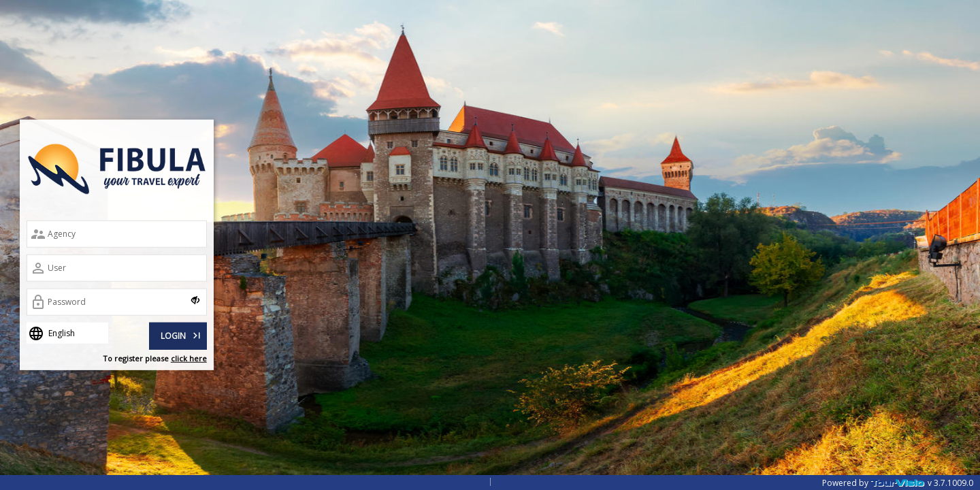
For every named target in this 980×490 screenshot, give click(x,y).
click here (189, 358)
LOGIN (182, 334)
